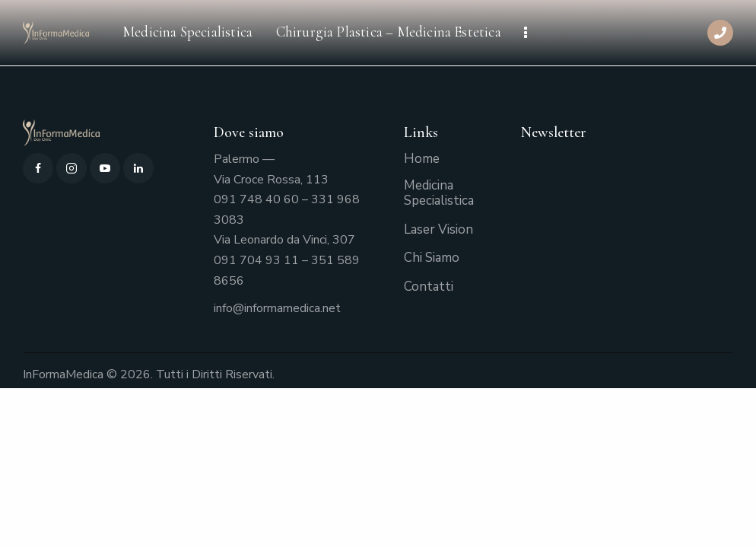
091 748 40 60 (256, 199)
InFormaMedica (63, 374)
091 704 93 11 (256, 260)
